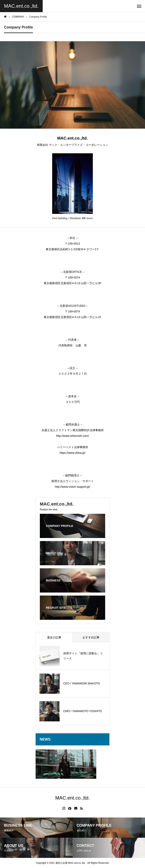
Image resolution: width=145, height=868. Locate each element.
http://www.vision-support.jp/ (72, 487)
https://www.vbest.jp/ (73, 453)
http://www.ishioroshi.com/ (73, 436)
